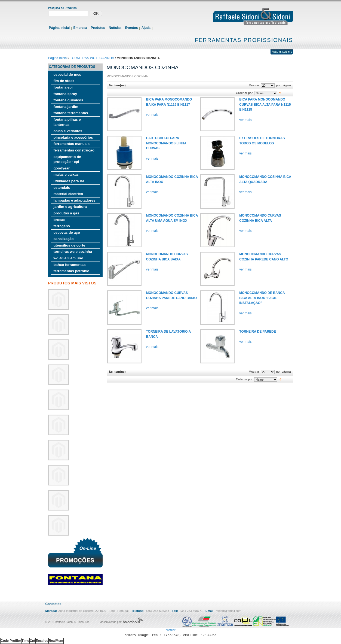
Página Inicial (59, 28)
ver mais (152, 115)
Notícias (115, 28)
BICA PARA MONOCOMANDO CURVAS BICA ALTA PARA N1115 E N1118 (265, 104)
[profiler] (170, 630)
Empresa (80, 28)
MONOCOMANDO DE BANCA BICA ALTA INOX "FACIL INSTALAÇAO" (262, 298)
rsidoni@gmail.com (229, 611)
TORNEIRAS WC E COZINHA (92, 58)
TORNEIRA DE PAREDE (257, 332)
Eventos (132, 28)
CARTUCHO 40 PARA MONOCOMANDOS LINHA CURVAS (166, 143)
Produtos (98, 28)
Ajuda (146, 28)
